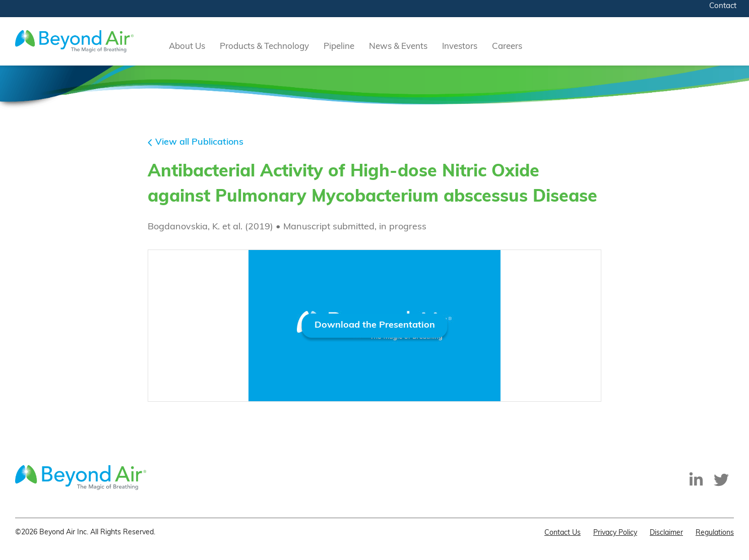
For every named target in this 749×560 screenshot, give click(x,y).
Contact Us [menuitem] (563, 533)
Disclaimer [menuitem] (666, 533)
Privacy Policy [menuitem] (615, 533)
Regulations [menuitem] (715, 533)
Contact (723, 6)
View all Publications (199, 142)
